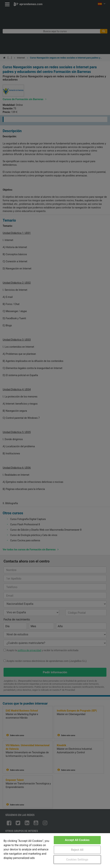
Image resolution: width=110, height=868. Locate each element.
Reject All (77, 850)
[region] (55, 851)
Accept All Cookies (77, 840)
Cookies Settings (77, 860)
